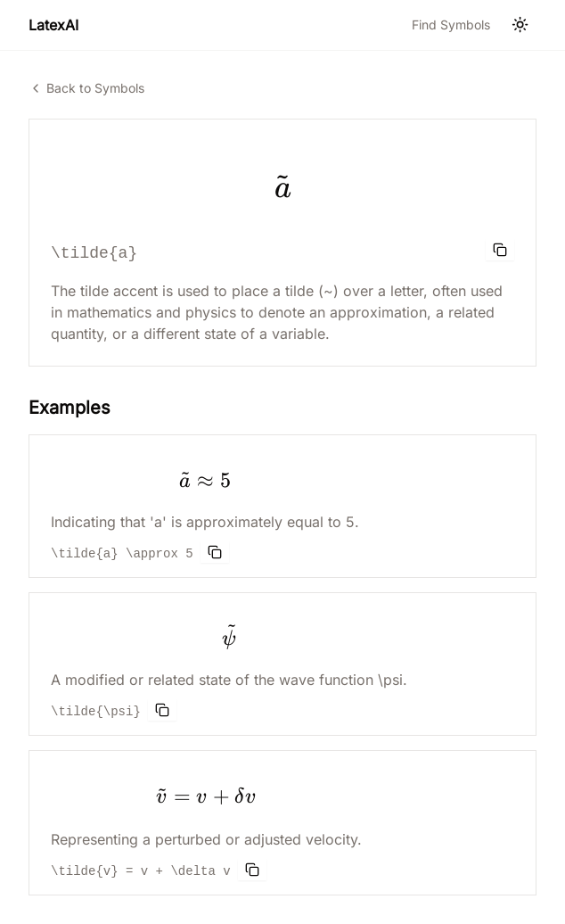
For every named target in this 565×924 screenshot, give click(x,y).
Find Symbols (451, 25)
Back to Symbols (86, 88)
